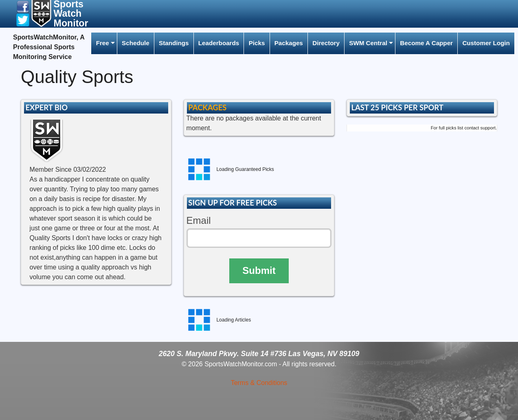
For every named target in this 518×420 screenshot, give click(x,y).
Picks (257, 43)
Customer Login (486, 43)
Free (103, 43)
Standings (174, 43)
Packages (289, 43)
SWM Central (368, 43)
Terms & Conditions (259, 383)
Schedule (136, 43)
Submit (259, 270)
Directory (326, 43)
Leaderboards (219, 43)
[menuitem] (104, 43)
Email (199, 220)
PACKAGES (207, 107)
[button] (23, 6)
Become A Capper (426, 43)
